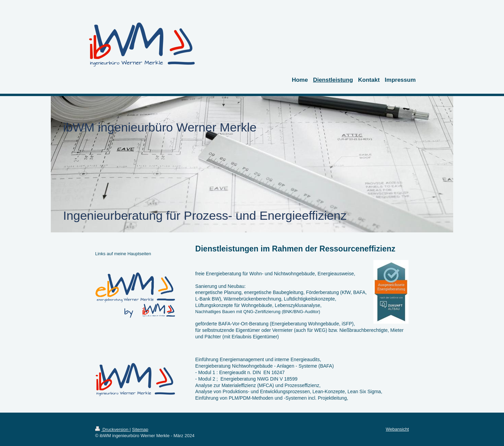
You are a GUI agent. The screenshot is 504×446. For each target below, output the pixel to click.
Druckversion (112, 429)
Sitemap (140, 429)
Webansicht (397, 429)
